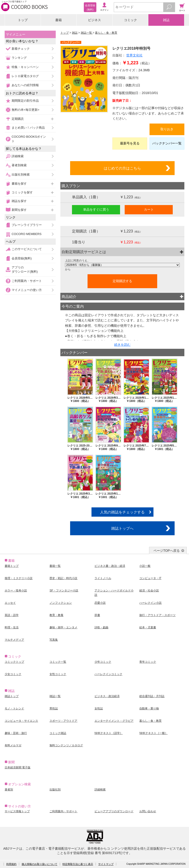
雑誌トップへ (122, 528)
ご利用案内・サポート (27, 281)
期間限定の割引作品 (25, 101)
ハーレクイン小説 (150, 603)
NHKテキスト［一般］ (153, 733)
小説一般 (145, 566)
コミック (130, 20)
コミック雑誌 (58, 733)
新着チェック (21, 49)
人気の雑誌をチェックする (122, 512)
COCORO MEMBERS (27, 234)
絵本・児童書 (148, 627)
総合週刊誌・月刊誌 (152, 696)
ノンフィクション (61, 603)
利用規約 (11, 864)
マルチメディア (14, 640)
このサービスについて (27, 249)
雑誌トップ (12, 696)
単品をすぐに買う (96, 209)
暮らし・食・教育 (106, 33)
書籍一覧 (55, 566)
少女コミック (13, 674)
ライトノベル (103, 578)
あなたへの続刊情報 (25, 85)
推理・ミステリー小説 (19, 578)
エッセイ (10, 603)
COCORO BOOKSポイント (29, 139)
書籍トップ (12, 566)
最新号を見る (130, 143)
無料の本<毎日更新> (25, 110)
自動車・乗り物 (149, 708)
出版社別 (55, 790)
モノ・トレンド (14, 708)
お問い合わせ (148, 811)
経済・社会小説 (149, 591)
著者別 (9, 790)
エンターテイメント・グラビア (114, 721)
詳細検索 (18, 156)
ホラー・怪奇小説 (16, 591)
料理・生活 (12, 627)
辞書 (97, 615)
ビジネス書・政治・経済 (110, 566)
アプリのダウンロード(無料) (25, 269)
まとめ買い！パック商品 (28, 128)
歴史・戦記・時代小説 (63, 578)
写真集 (54, 640)
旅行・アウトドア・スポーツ (157, 615)
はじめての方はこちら (122, 168)
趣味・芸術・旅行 (16, 733)
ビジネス (94, 20)
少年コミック (103, 662)
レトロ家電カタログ (25, 76)
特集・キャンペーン (25, 67)
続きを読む (122, 345)
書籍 (59, 20)
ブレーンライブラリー (27, 225)
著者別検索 (19, 165)
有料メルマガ (13, 745)
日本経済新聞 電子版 (18, 767)
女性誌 (99, 708)
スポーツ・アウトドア (63, 721)
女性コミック (58, 674)
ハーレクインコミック (108, 674)
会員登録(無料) (22, 258)
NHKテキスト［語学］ (109, 733)
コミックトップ (14, 662)
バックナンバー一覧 (167, 143)
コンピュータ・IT (150, 578)
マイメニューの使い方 (27, 290)
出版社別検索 (21, 175)
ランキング (19, 58)
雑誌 (166, 20)
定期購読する (122, 281)
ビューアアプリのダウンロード (114, 811)
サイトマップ (106, 864)
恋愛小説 (100, 603)
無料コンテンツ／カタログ (66, 745)
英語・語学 (12, 615)
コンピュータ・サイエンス (21, 721)
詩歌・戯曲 (101, 627)
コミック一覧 (58, 662)
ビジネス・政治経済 (107, 696)
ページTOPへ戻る (167, 551)
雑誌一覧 (87, 33)
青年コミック (148, 662)
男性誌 (54, 708)
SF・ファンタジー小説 (64, 591)
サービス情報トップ (17, 811)
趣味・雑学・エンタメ (63, 627)
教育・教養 (56, 615)
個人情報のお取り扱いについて (39, 864)
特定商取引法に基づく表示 (78, 864)
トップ (23, 20)
